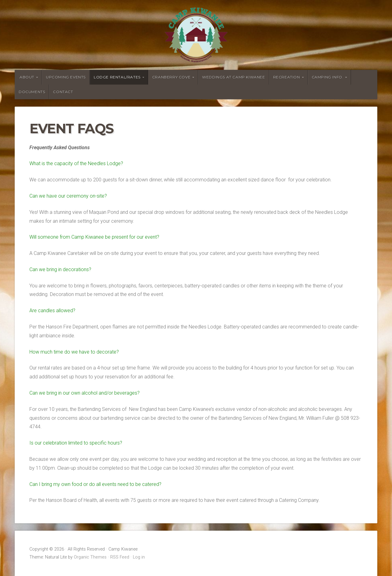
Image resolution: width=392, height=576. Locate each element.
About (27, 77)
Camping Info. (328, 77)
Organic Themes (90, 557)
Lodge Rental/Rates (117, 77)
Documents (32, 92)
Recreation (287, 77)
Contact (63, 92)
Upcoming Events (66, 77)
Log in (139, 557)
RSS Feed (120, 557)
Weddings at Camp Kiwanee (234, 77)
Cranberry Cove (171, 77)
